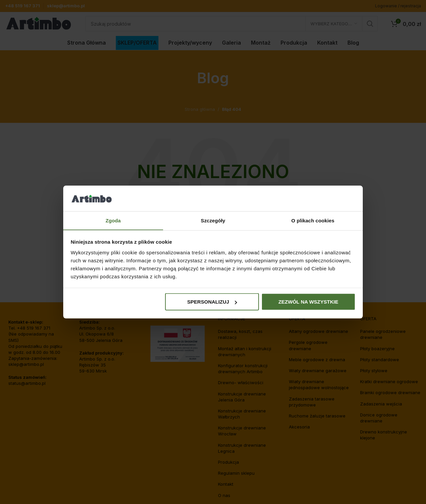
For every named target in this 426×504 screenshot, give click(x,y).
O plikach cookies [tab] (313, 220)
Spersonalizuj (212, 302)
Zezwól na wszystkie (308, 302)
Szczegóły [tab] (213, 220)
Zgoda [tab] (113, 220)
